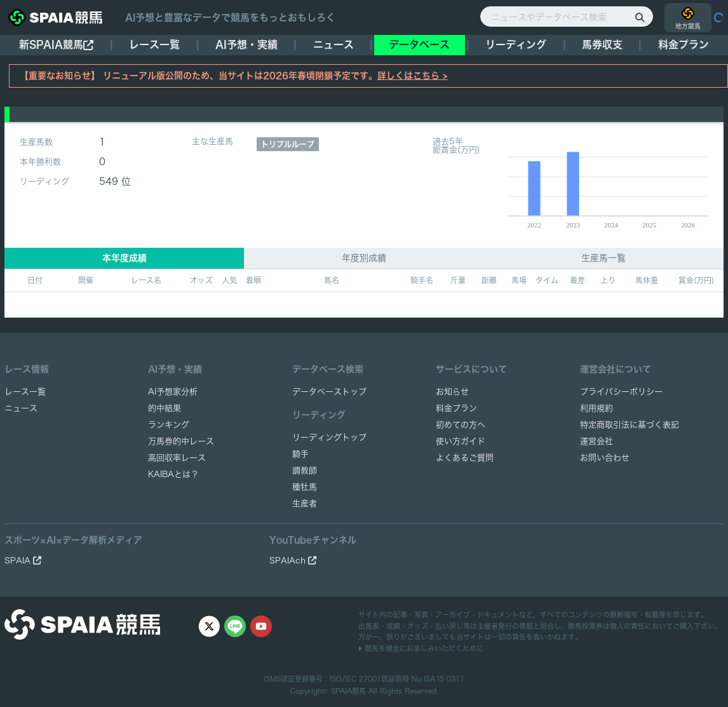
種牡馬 (305, 487)
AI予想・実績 (246, 44)
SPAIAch (293, 561)
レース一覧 (154, 44)
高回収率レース (177, 458)
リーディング (516, 44)
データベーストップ (329, 392)
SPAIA (23, 561)
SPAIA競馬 (348, 691)
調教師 (305, 470)
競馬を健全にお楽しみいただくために (421, 648)
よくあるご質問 (465, 458)
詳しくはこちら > (413, 76)
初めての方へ (461, 425)
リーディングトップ (329, 437)
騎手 (300, 454)
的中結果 (165, 408)
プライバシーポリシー (621, 392)
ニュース (334, 44)
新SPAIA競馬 (56, 45)
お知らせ (452, 392)
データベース (419, 44)
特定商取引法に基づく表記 (630, 425)
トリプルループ (288, 144)
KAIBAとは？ (173, 474)
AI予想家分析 (173, 392)
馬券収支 (602, 44)
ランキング (169, 425)
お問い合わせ (605, 458)
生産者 (305, 503)
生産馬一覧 (603, 258)
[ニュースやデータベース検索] (567, 17)
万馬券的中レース (181, 441)
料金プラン (456, 408)
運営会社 (597, 441)
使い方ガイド (461, 441)
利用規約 (597, 408)
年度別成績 (364, 258)
